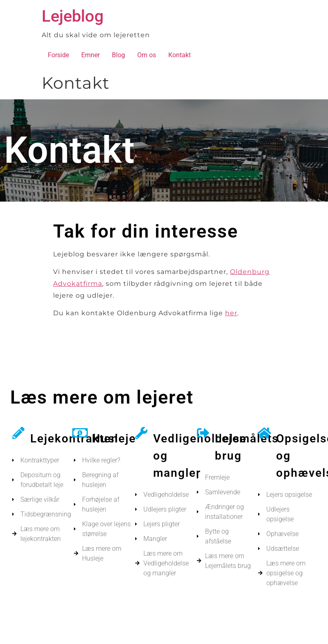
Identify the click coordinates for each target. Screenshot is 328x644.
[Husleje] (80, 433)
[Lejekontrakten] (18, 433)
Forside (58, 55)
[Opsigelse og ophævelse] (264, 433)
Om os (147, 55)
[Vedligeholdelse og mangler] (141, 433)
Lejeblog (73, 16)
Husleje (114, 439)
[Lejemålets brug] (203, 433)
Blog (118, 55)
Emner (90, 55)
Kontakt (180, 55)
